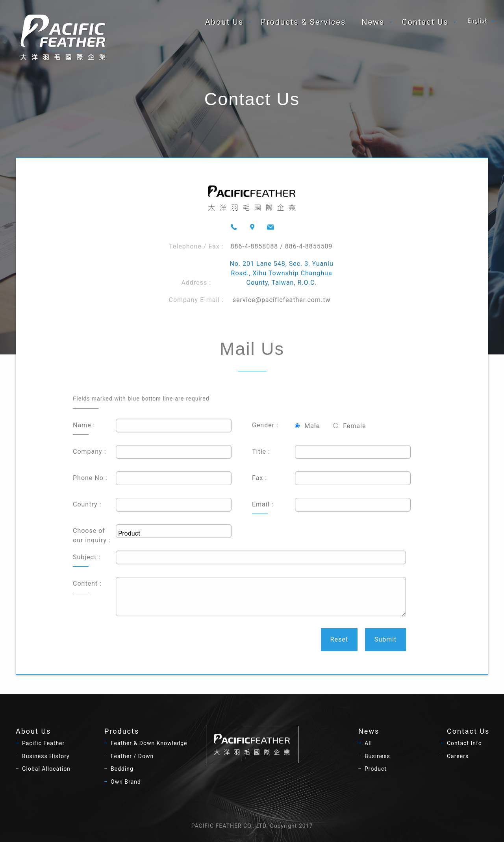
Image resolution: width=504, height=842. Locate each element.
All (368, 743)
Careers (458, 756)
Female (354, 426)
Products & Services (303, 22)
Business (377, 756)
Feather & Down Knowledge (149, 743)
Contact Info (464, 743)
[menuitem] (225, 22)
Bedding (122, 769)
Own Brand (126, 782)
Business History (46, 756)
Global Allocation (46, 769)
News (373, 22)
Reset (339, 639)
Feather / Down (132, 756)
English (478, 21)
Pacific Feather (43, 743)
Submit (385, 639)
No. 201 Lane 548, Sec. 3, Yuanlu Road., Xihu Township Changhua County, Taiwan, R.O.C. (281, 273)
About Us (224, 22)
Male (312, 426)
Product (376, 769)
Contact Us (425, 22)
